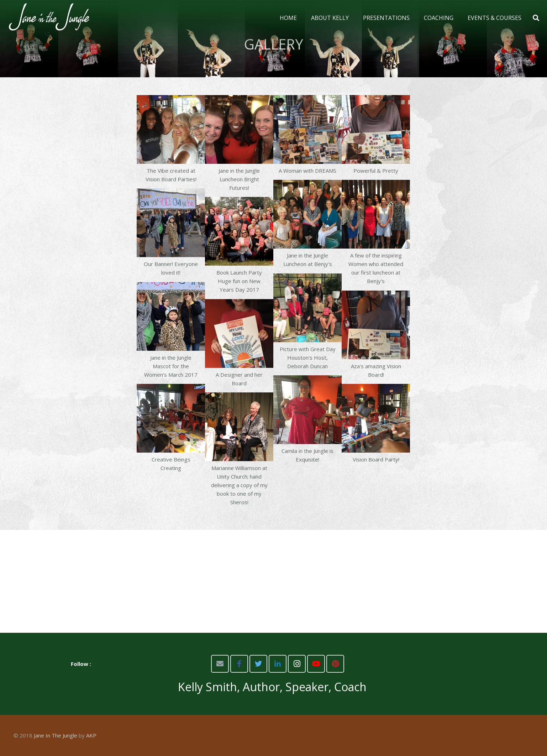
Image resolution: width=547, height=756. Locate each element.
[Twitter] (258, 664)
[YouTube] (316, 664)
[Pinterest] (335, 664)
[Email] (220, 664)
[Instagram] (297, 664)
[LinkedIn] (278, 664)
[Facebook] (239, 664)
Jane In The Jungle (56, 735)
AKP (91, 735)
